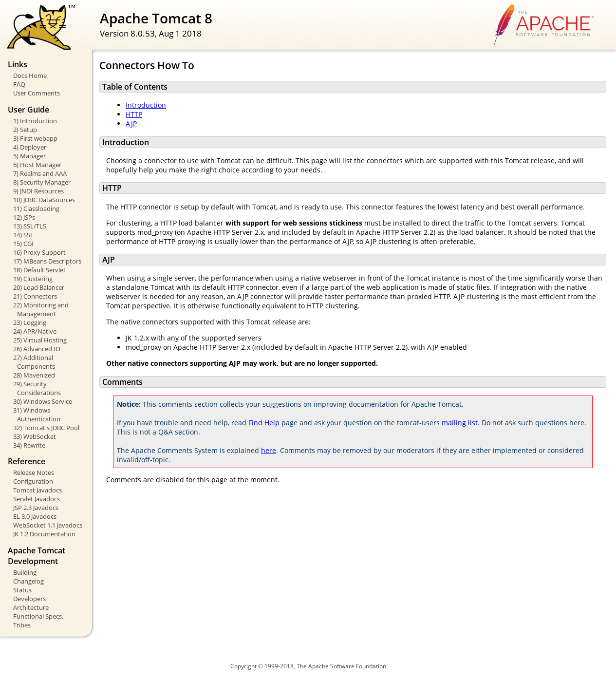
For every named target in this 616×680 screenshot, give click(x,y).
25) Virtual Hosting (40, 340)
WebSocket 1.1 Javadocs (48, 525)
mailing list (460, 423)
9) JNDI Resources (38, 191)
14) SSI (23, 235)
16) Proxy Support (39, 252)
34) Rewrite (29, 445)
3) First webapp (35, 138)
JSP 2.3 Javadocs (36, 508)
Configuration (33, 481)
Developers (29, 599)
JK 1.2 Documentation (44, 534)
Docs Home (30, 76)
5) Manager (29, 156)
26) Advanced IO (37, 349)
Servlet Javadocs (37, 499)
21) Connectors (35, 296)
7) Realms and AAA (40, 173)
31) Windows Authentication (37, 415)
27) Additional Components (34, 362)
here (269, 450)
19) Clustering (33, 279)
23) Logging (30, 322)
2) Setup (25, 130)
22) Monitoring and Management (41, 309)
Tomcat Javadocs (37, 490)
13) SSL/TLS (30, 226)
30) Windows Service (43, 401)
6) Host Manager (37, 165)
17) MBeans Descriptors (47, 261)
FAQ (19, 84)
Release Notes (34, 472)
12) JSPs (24, 217)
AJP (131, 123)
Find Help (264, 423)
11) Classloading (36, 208)
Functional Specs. (38, 616)
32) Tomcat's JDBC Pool (46, 428)
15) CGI (23, 244)
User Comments (37, 93)
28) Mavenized (34, 375)
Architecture (31, 607)
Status (22, 590)
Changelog (28, 581)
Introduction (146, 105)
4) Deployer (30, 147)
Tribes (22, 625)
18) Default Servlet (39, 270)
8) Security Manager (42, 182)
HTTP (134, 114)
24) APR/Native (35, 331)
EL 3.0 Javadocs (35, 516)
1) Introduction (35, 121)
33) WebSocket (35, 436)
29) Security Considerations (37, 388)
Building (25, 572)
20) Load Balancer (39, 287)
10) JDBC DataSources (44, 200)
